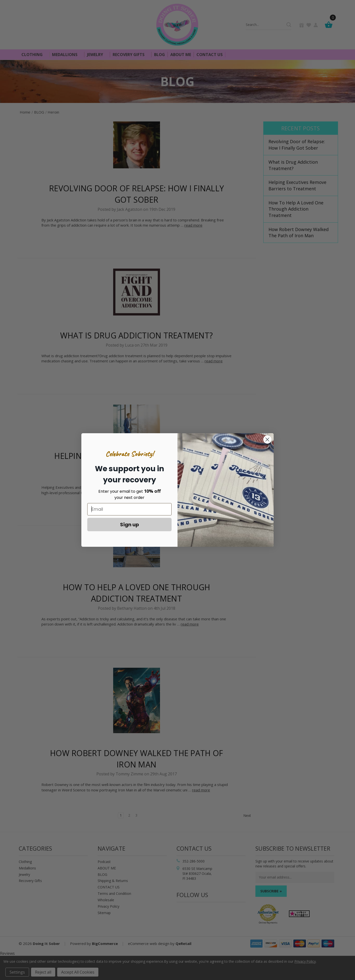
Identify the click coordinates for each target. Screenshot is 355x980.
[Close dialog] (267, 440)
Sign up (130, 525)
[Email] (129, 509)
